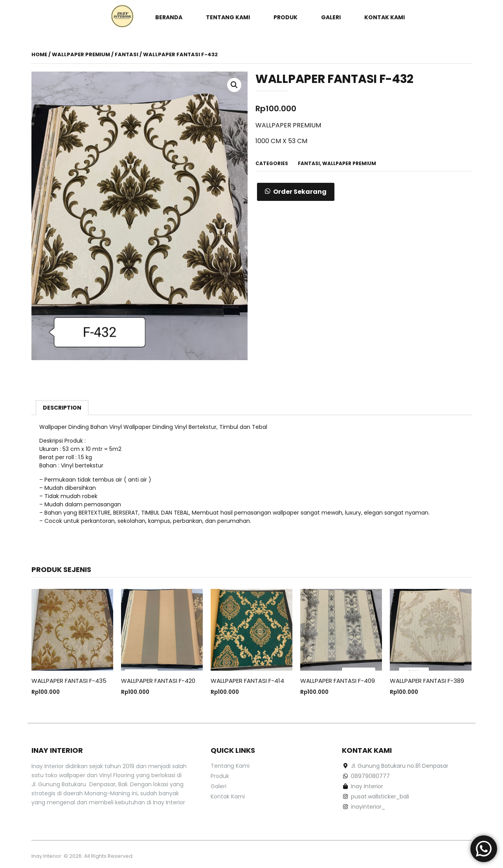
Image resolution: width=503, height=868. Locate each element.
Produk (285, 17)
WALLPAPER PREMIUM (81, 54)
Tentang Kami (228, 17)
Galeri (331, 17)
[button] (296, 192)
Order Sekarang (300, 192)
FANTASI (127, 54)
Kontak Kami (385, 17)
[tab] (62, 408)
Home (39, 54)
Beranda (169, 17)
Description (62, 408)
